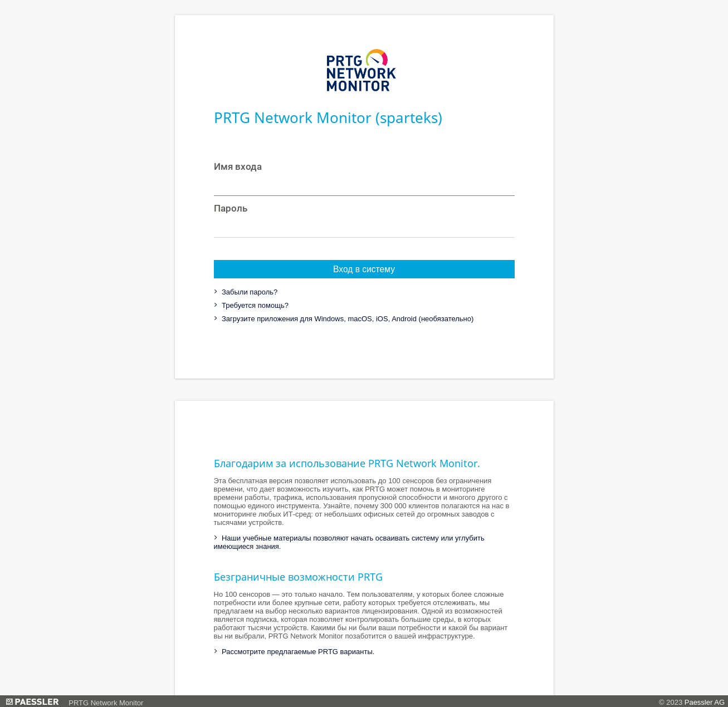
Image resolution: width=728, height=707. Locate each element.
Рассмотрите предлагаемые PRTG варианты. (297, 652)
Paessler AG (705, 702)
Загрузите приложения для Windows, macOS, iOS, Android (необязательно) (346, 319)
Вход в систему (364, 269)
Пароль (231, 208)
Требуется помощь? (254, 305)
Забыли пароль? (248, 292)
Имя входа (238, 166)
